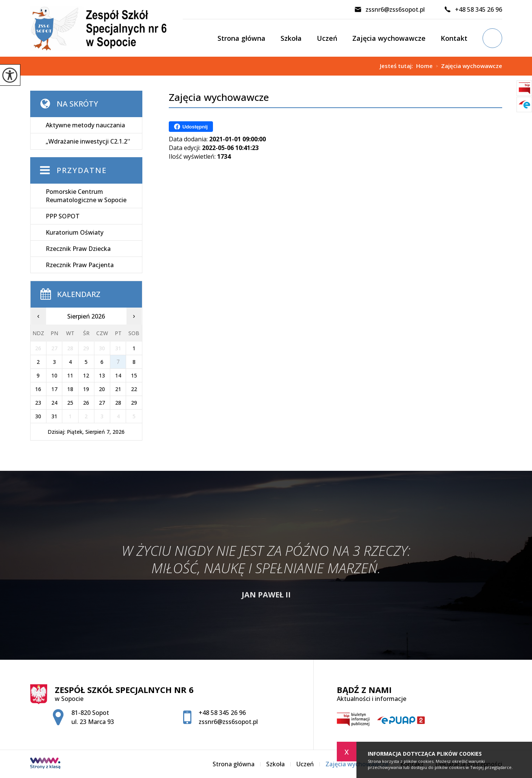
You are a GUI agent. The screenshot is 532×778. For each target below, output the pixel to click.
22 (134, 389)
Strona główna (241, 38)
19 (86, 389)
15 (134, 375)
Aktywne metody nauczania (85, 125)
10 (54, 375)
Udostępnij (191, 127)
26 (86, 403)
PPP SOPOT (63, 216)
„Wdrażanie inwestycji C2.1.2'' (88, 141)
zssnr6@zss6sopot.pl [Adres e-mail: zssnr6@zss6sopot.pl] (228, 722)
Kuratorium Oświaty (75, 232)
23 (38, 403)
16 (38, 389)
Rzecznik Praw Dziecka (78, 249)
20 (102, 389)
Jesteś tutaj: (398, 66)
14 (118, 375)
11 (70, 375)
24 (54, 403)
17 (54, 389)
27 (102, 403)
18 (70, 389)
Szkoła (291, 38)
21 (118, 389)
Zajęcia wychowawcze (389, 38)
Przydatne (82, 170)
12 (86, 375)
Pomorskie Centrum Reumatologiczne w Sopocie (86, 196)
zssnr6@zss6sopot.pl (389, 9)
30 (38, 416)
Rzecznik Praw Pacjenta (80, 265)
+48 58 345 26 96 (473, 9)
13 (102, 375)
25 (70, 403)
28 (118, 403)
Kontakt (454, 38)
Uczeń (327, 38)
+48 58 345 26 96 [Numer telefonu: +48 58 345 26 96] (222, 713)
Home (424, 66)
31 (54, 416)
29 (134, 403)
